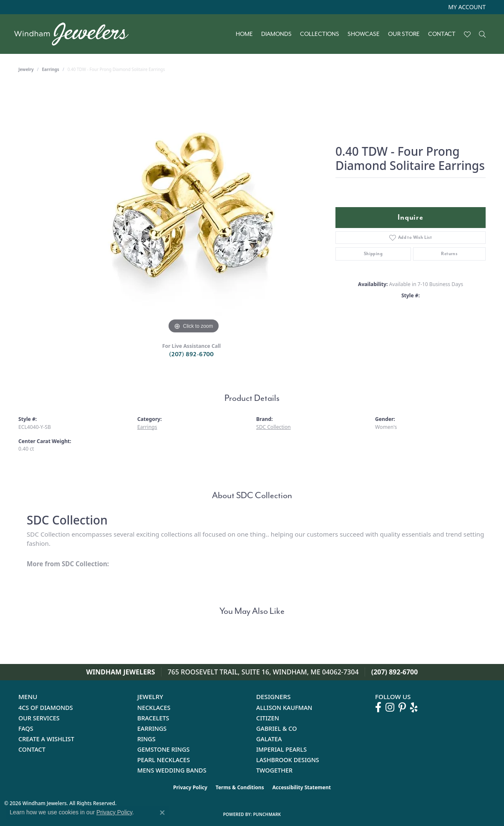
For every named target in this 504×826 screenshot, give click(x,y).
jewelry (26, 69)
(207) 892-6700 (192, 354)
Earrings (51, 69)
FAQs (26, 728)
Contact (442, 34)
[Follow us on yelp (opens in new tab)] (414, 707)
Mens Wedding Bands (172, 770)
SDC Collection (273, 427)
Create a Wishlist (46, 739)
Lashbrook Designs (288, 760)
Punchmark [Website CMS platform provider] (267, 814)
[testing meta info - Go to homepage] (76, 34)
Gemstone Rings (163, 749)
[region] (194, 210)
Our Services (39, 718)
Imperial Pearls (281, 749)
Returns (449, 254)
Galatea (269, 739)
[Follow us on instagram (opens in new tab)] (390, 707)
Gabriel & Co (276, 728)
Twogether (274, 770)
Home (244, 34)
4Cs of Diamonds (46, 708)
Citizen (268, 718)
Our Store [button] (404, 34)
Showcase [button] (364, 34)
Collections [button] (320, 34)
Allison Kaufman (284, 708)
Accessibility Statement (302, 787)
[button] (466, 7)
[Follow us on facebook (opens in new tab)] (378, 707)
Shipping (373, 254)
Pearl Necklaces (164, 760)
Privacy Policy (190, 787)
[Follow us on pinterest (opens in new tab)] (402, 707)
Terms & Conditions (240, 787)
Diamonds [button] (276, 34)
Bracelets (153, 718)
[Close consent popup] (162, 813)
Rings (146, 739)
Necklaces (154, 708)
